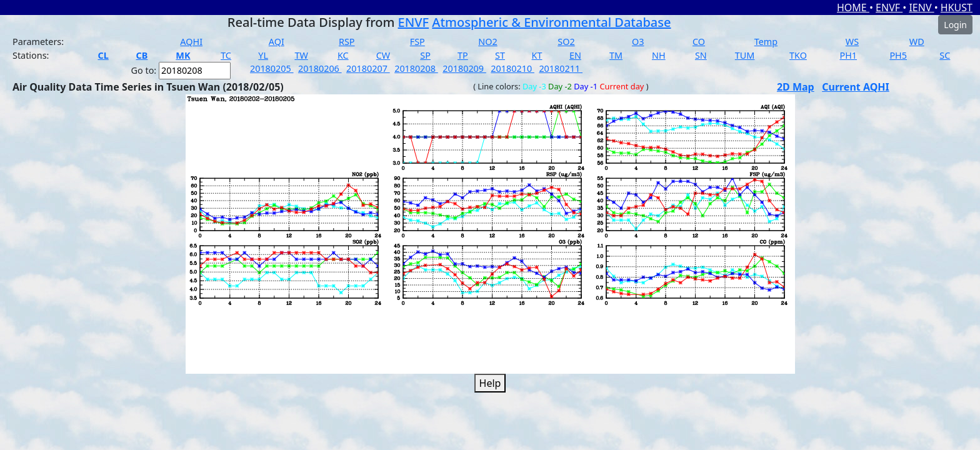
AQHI (191, 42)
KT (537, 55)
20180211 (561, 68)
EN (575, 55)
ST (500, 55)
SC (945, 55)
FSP (417, 42)
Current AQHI (856, 87)
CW (383, 55)
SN (701, 55)
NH (659, 55)
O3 (638, 42)
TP (463, 55)
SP (425, 55)
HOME (853, 7)
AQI (277, 42)
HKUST (957, 7)
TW (301, 55)
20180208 (416, 68)
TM (616, 55)
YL (263, 55)
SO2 (566, 42)
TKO (798, 55)
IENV (921, 7)
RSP (347, 42)
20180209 (464, 68)
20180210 (512, 68)
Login (955, 25)
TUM (745, 55)
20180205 (272, 68)
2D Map (796, 87)
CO (699, 42)
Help (490, 383)
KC (343, 55)
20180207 (368, 68)
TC (226, 55)
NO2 (487, 42)
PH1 (848, 55)
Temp (766, 42)
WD (917, 42)
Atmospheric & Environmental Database (551, 22)
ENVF (889, 7)
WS (852, 42)
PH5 (898, 55)
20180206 (320, 68)
